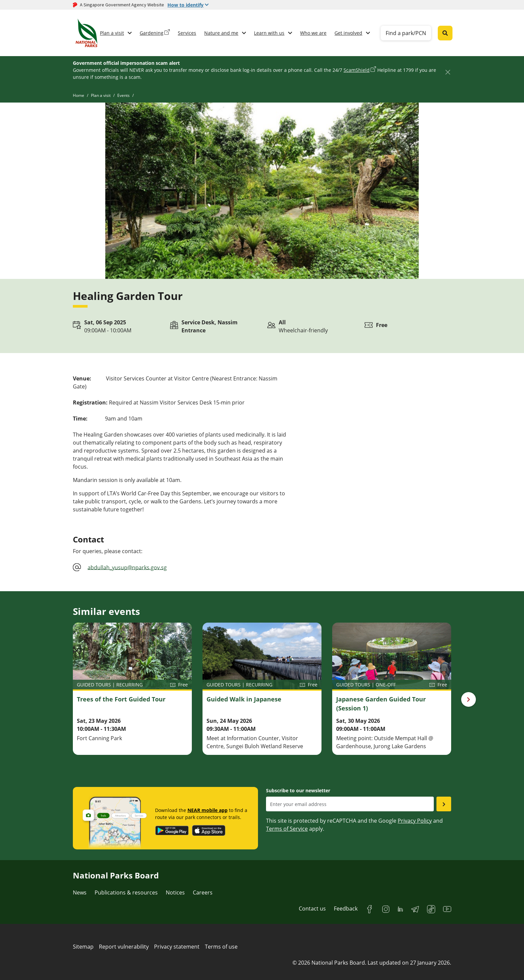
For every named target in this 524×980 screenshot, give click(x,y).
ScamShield (357, 70)
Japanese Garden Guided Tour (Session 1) (381, 704)
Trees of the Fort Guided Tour (121, 699)
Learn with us (269, 33)
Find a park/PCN (406, 33)
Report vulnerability (124, 947)
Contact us (312, 909)
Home (79, 95)
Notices (175, 892)
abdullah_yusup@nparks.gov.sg (127, 567)
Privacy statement (177, 947)
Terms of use (221, 947)
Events (123, 95)
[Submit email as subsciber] (444, 804)
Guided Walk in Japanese (244, 699)
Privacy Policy (415, 821)
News (80, 892)
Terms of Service (287, 829)
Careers (203, 892)
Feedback (346, 909)
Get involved (348, 33)
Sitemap (83, 947)
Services (187, 33)
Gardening (152, 33)
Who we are (313, 33)
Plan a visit (112, 33)
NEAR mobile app (208, 810)
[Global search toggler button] (445, 33)
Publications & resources (126, 892)
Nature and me (221, 33)
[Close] (448, 72)
